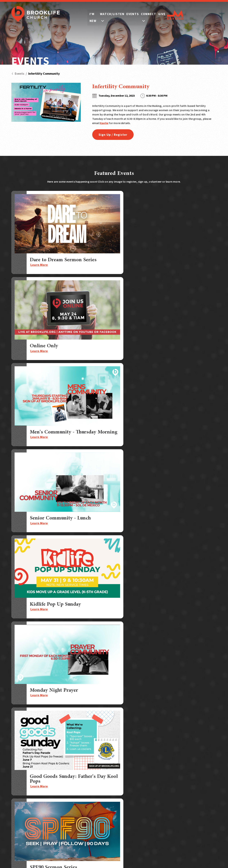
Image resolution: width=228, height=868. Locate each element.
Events (144, 14)
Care (148, 799)
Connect (168, 14)
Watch (174, 779)
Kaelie (104, 123)
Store (201, 787)
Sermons (204, 771)
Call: (32, 799)
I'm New (88, 14)
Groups (150, 778)
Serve (149, 794)
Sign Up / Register (114, 135)
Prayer (202, 779)
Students (151, 783)
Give (188, 14)
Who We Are (178, 803)
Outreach (151, 805)
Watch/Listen (116, 14)
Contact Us (206, 795)
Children (151, 789)
